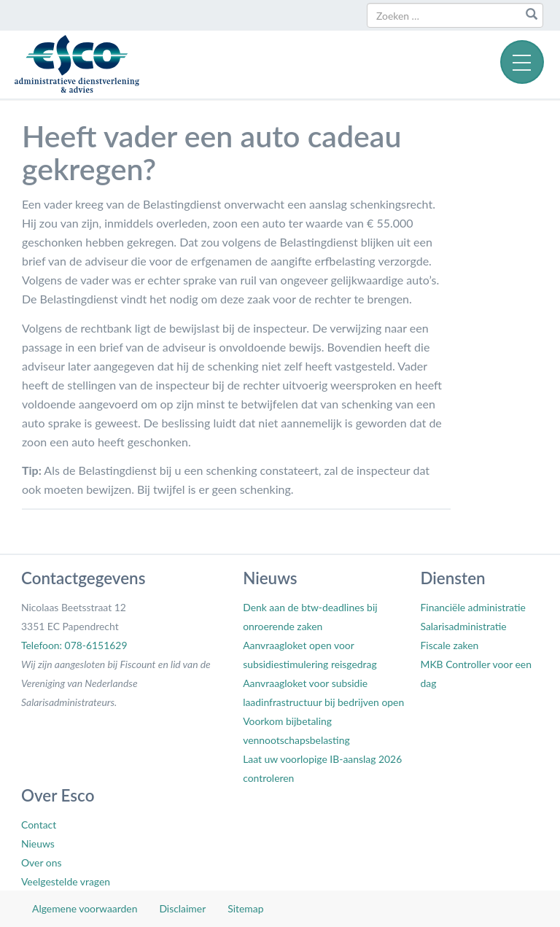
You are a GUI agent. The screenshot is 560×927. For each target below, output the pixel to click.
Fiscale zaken (449, 645)
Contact (39, 825)
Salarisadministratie (463, 626)
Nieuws (38, 843)
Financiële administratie (472, 607)
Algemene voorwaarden (85, 908)
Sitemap (245, 908)
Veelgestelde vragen (66, 881)
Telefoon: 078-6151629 (74, 645)
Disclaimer (182, 908)
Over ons (41, 862)
